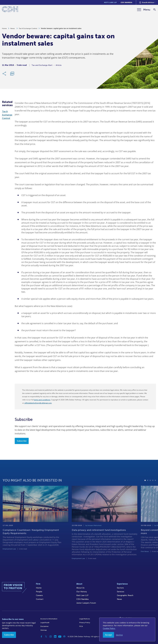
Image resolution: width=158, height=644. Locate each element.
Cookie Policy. (109, 628)
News (13, 30)
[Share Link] (4, 75)
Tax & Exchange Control (28, 30)
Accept (108, 635)
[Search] (155, 10)
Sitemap (44, 630)
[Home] (10, 10)
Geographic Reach (125, 595)
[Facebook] (41, 637)
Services (121, 592)
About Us (80, 588)
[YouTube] (60, 637)
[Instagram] (51, 637)
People (39, 592)
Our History (82, 592)
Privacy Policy (85, 623)
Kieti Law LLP (110, 2)
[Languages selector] (147, 2)
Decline (119, 635)
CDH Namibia (126, 2)
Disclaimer (44, 626)
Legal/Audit (45, 623)
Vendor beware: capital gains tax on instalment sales (61, 30)
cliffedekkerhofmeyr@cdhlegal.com (38, 403)
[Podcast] (64, 637)
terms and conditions (42, 400)
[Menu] (144, 10)
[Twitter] (46, 637)
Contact (40, 599)
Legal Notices (85, 619)
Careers (39, 595)
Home (4, 30)
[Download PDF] (12, 75)
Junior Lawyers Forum (86, 603)
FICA (81, 626)
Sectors (120, 588)
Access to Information (49, 619)
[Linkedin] (55, 637)
